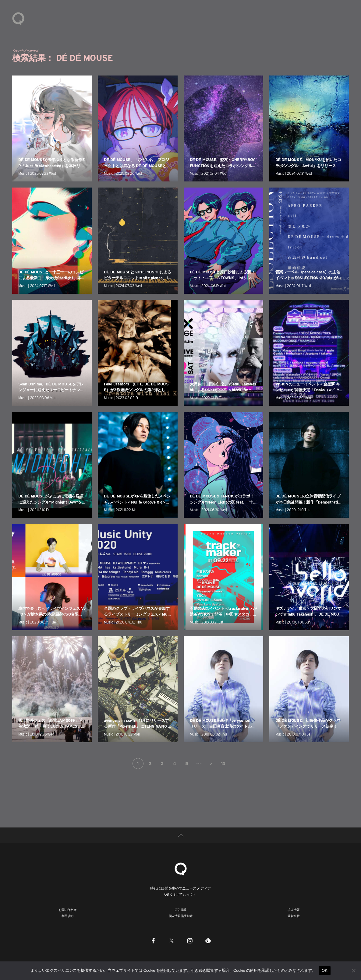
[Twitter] (172, 940)
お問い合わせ (67, 910)
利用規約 (67, 916)
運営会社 (294, 916)
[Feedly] (208, 940)
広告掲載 (180, 910)
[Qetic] (181, 868)
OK (325, 970)
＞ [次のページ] (211, 764)
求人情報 (294, 910)
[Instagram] (190, 940)
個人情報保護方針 (181, 916)
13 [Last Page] (223, 764)
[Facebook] (153, 940)
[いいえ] (353, 971)
